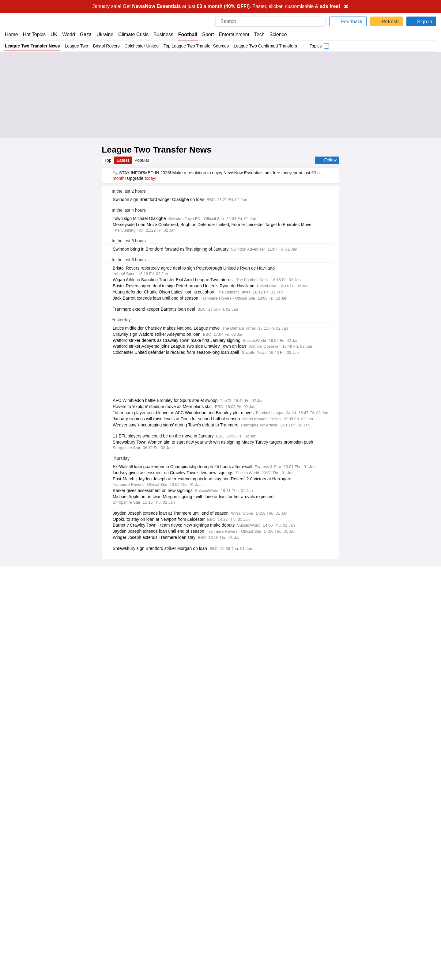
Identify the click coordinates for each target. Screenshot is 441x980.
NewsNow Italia (129, 914)
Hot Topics (34, 34)
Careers (231, 902)
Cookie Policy (345, 897)
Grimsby (373, 366)
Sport (205, 34)
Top (108, 160)
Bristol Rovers (108, 46)
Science (274, 34)
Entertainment (231, 34)
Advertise (232, 897)
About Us (14, 897)
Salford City (411, 366)
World (68, 34)
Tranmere (371, 346)
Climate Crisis (131, 34)
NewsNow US (127, 897)
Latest (123, 160)
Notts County (412, 327)
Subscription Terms (351, 908)
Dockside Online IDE (242, 908)
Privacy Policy (157, 741)
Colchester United (143, 46)
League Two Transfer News (33, 46)
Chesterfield (369, 287)
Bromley (408, 346)
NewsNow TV (18, 914)
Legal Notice (188, 741)
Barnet (406, 268)
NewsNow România (133, 908)
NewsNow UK (127, 891)
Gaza (85, 34)
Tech (255, 34)
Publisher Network (241, 891)
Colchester (410, 287)
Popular (143, 160)
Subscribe (15, 908)
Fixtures (360, 248)
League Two (77, 46)
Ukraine (103, 34)
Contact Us (15, 902)
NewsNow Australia (133, 925)
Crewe (374, 307)
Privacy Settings (348, 914)
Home (11, 34)
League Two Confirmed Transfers (269, 46)
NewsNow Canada (132, 919)
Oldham (373, 327)
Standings (403, 248)
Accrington (370, 268)
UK (54, 34)
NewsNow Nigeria (131, 902)
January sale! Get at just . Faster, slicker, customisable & (216, 6)
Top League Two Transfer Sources (198, 46)
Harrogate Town (415, 307)
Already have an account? (136, 723)
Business (161, 34)
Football (185, 34)
